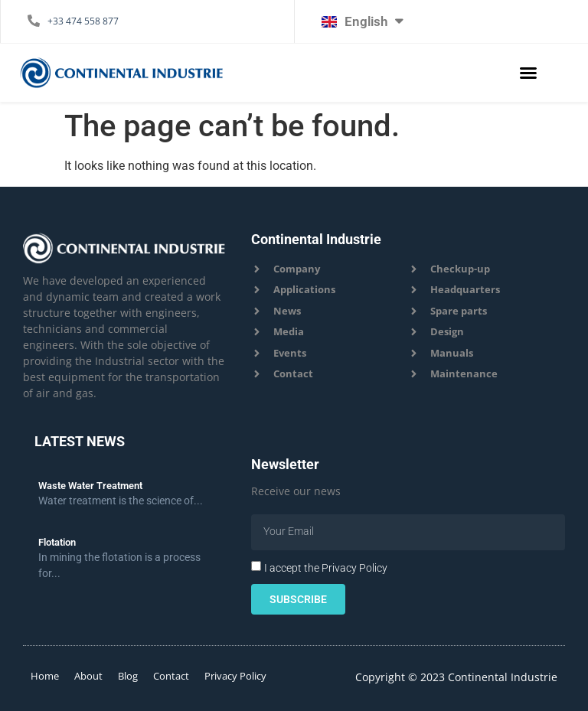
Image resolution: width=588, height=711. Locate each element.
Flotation (57, 542)
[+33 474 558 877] (34, 21)
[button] (528, 73)
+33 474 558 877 (83, 21)
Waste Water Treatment (90, 486)
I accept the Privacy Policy (326, 567)
